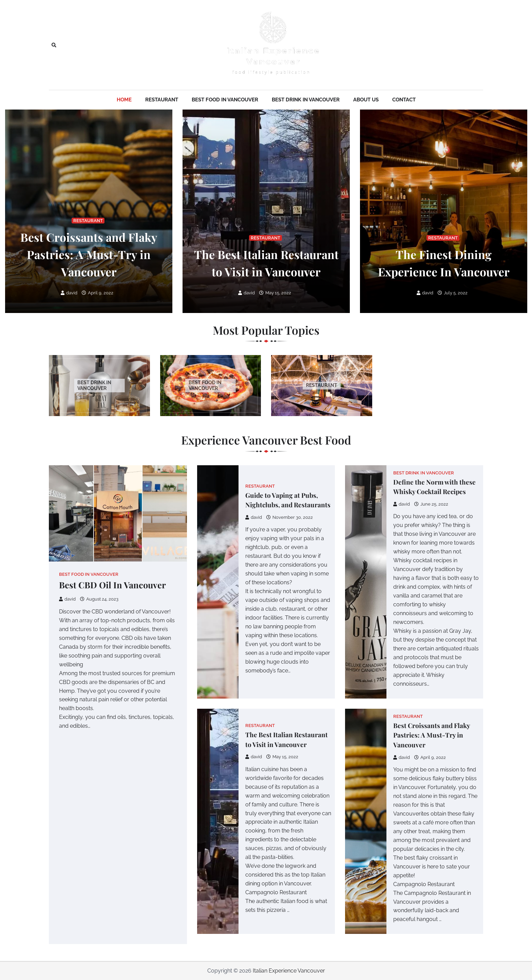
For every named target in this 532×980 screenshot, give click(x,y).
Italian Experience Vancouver (289, 971)
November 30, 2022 (290, 517)
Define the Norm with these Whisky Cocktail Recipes (434, 487)
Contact (404, 100)
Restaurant (162, 100)
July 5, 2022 (453, 293)
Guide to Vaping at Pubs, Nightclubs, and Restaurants (288, 500)
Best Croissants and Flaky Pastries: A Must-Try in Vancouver (89, 254)
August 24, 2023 (99, 599)
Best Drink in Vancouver (306, 100)
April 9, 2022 (98, 293)
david (69, 293)
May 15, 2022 (275, 293)
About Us (366, 100)
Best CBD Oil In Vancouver (112, 585)
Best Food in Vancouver (225, 100)
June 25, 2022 (431, 504)
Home (124, 100)
